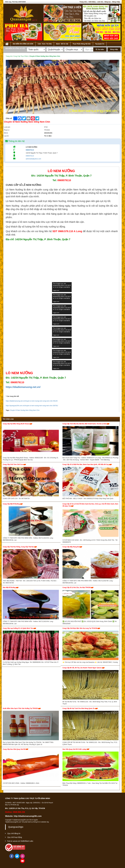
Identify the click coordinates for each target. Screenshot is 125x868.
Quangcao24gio (16, 827)
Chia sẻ (9, 118)
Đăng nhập (116, 2)
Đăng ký (107, 2)
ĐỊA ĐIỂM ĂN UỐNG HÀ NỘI (15, 48)
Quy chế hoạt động (15, 837)
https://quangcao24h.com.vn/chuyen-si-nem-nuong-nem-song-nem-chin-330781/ (32, 406)
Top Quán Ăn (100, 44)
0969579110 (30, 150)
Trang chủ (83, 2)
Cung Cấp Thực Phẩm (21, 56)
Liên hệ (100, 2)
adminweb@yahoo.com (33, 159)
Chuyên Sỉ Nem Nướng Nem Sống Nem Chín (25, 410)
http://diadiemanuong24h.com (28, 816)
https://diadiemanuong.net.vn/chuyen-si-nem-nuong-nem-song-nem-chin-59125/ (32, 401)
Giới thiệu (92, 2)
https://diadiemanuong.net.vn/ (23, 387)
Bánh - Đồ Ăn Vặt (62, 44)
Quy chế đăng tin (14, 833)
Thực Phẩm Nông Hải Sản (82, 44)
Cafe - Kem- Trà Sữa (45, 44)
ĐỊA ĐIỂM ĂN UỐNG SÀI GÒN (23, 44)
